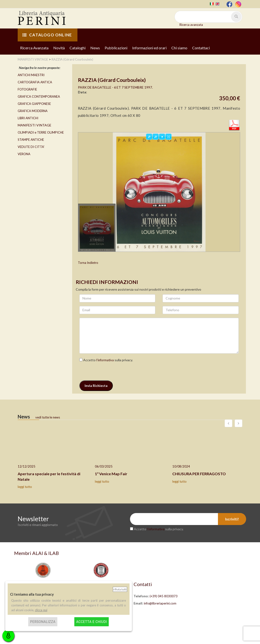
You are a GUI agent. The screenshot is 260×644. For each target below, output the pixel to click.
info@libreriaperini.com (160, 603)
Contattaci (201, 48)
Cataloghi (78, 48)
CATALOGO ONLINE (47, 35)
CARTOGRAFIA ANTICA (35, 82)
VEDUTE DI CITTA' (31, 147)
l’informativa (105, 360)
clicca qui (41, 610)
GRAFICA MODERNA (33, 111)
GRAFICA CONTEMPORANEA (39, 96)
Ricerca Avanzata (34, 48)
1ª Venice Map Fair (111, 474)
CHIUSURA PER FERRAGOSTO (199, 474)
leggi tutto (25, 487)
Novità (59, 48)
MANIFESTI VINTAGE (35, 125)
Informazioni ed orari (149, 48)
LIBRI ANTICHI (28, 118)
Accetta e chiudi (92, 622)
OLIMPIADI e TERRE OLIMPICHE (41, 132)
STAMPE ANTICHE (31, 140)
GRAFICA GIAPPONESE (34, 104)
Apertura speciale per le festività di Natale (49, 476)
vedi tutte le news (48, 417)
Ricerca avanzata (191, 25)
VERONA (24, 154)
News (95, 48)
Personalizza (43, 622)
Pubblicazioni (116, 48)
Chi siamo (179, 48)
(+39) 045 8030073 (164, 596)
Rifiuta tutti (120, 589)
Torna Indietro (88, 263)
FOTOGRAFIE (27, 89)
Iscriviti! (232, 519)
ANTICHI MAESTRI (31, 75)
